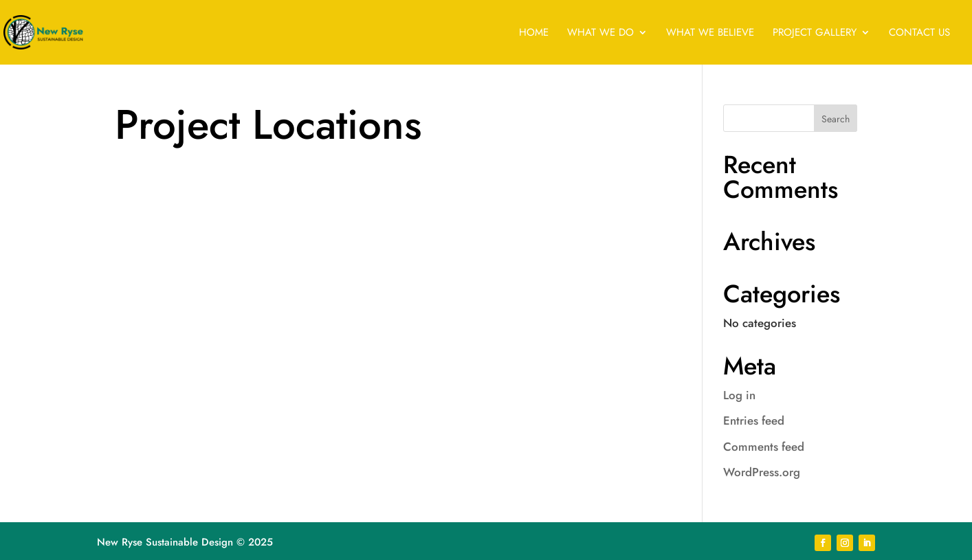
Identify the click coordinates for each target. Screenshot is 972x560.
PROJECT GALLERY (815, 34)
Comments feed (764, 447)
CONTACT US (919, 34)
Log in (739, 395)
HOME (534, 34)
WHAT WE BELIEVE (710, 34)
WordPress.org (762, 472)
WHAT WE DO (600, 34)
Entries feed (754, 421)
